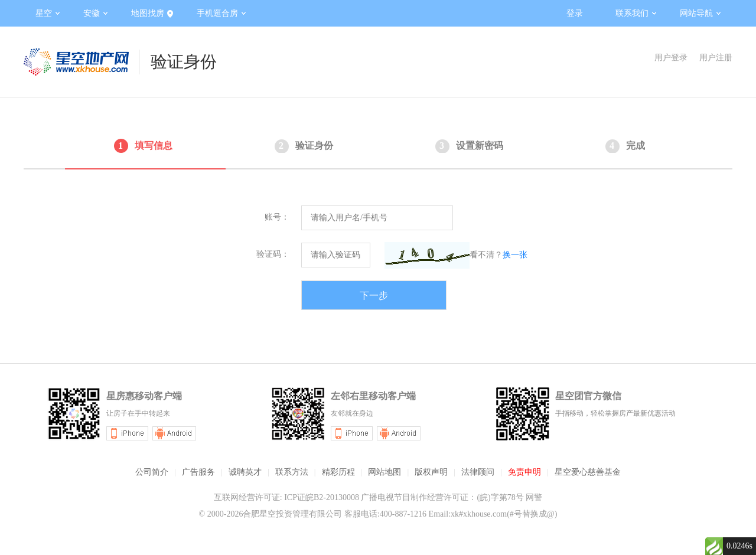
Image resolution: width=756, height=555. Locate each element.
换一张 (515, 255)
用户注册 (716, 58)
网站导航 (700, 13)
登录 (575, 13)
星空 (48, 13)
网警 (534, 497)
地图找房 (152, 14)
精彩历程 (338, 472)
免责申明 (524, 472)
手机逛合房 (221, 13)
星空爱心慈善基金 (588, 472)
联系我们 (636, 13)
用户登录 (671, 58)
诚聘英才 (245, 472)
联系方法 (292, 472)
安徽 (95, 13)
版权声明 (431, 472)
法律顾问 (478, 472)
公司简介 (152, 472)
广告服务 (198, 472)
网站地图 (384, 472)
